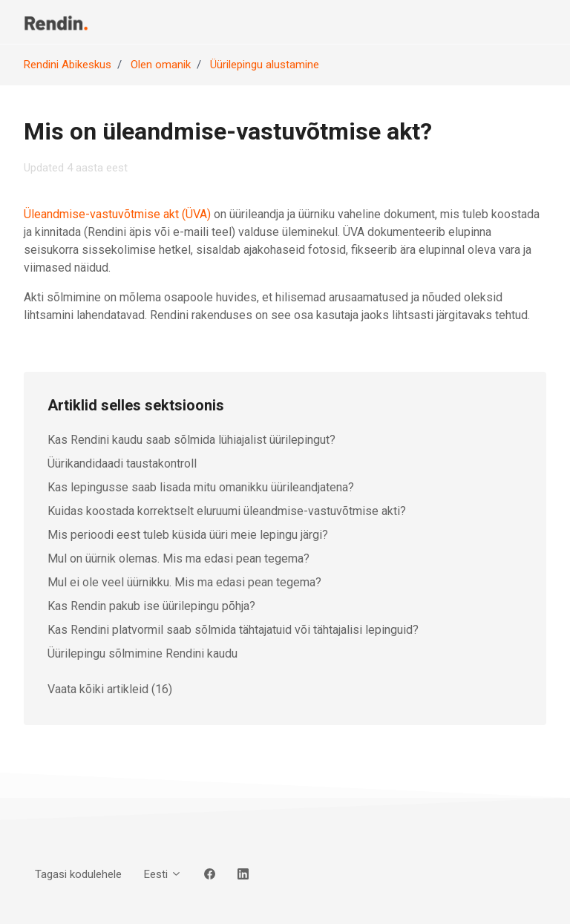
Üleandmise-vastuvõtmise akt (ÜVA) (117, 214)
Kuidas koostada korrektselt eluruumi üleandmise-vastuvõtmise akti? (227, 511)
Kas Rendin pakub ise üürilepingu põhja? (151, 606)
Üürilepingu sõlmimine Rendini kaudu (142, 653)
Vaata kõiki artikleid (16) (110, 689)
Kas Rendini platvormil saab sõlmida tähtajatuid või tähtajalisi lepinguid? (233, 630)
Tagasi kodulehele (78, 874)
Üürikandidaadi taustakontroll (122, 463)
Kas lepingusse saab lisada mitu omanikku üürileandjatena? (201, 487)
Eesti (163, 874)
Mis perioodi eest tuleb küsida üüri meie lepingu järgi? (188, 535)
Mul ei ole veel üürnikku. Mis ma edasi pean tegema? (184, 582)
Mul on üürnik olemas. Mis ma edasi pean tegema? (178, 558)
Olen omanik (161, 65)
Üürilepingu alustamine (265, 65)
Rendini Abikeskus (68, 65)
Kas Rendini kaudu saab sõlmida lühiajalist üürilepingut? (191, 440)
